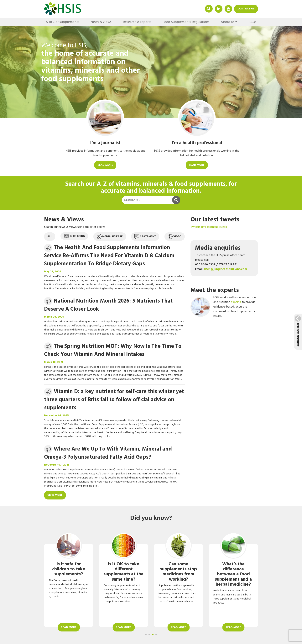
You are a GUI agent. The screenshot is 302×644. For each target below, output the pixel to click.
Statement (145, 237)
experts (236, 302)
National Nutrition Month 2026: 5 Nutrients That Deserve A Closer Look (108, 305)
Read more (105, 165)
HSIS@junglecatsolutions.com (225, 269)
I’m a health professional (197, 143)
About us (228, 22)
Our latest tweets (215, 220)
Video (175, 237)
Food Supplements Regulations (186, 22)
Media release (110, 237)
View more (55, 495)
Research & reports (137, 22)
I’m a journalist (105, 143)
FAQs (253, 22)
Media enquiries (218, 248)
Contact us (246, 9)
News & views (101, 22)
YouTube (228, 9)
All (50, 237)
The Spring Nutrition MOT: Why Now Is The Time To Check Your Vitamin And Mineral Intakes (113, 350)
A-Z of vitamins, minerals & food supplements (161, 184)
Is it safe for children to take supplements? (69, 569)
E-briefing (74, 236)
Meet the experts (215, 290)
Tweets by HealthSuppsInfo (209, 227)
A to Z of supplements (62, 22)
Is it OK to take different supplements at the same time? (124, 572)
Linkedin (219, 9)
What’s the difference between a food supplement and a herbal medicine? (233, 574)
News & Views (64, 220)
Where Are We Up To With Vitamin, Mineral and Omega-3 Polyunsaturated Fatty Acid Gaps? (108, 453)
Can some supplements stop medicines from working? (178, 572)
